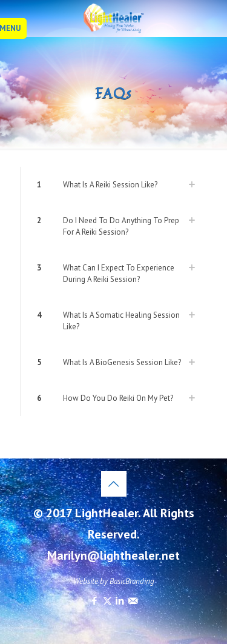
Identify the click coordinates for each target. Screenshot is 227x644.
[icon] (133, 601)
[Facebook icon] (95, 601)
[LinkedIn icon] (120, 601)
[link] (113, 185)
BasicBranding (132, 581)
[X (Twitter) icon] (107, 601)
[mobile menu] (16, 29)
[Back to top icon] (114, 484)
